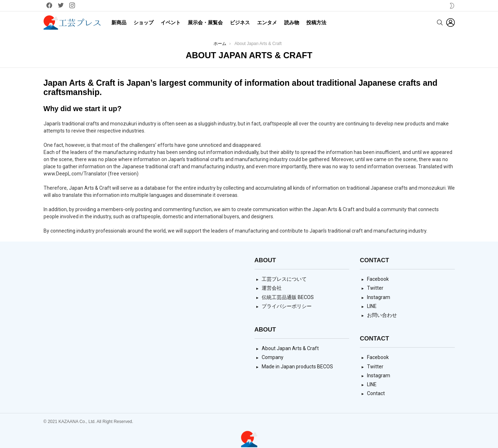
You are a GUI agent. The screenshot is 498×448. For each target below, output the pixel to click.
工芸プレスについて (284, 279)
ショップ (144, 23)
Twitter (375, 288)
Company (273, 357)
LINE (372, 306)
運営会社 (272, 288)
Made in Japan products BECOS (297, 367)
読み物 (292, 23)
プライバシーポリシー (287, 306)
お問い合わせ (382, 315)
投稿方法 (316, 23)
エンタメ (267, 23)
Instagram (379, 297)
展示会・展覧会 (205, 23)
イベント (171, 23)
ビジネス (240, 23)
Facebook (378, 279)
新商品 (119, 23)
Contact (376, 393)
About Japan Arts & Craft (290, 348)
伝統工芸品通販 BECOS (288, 297)
